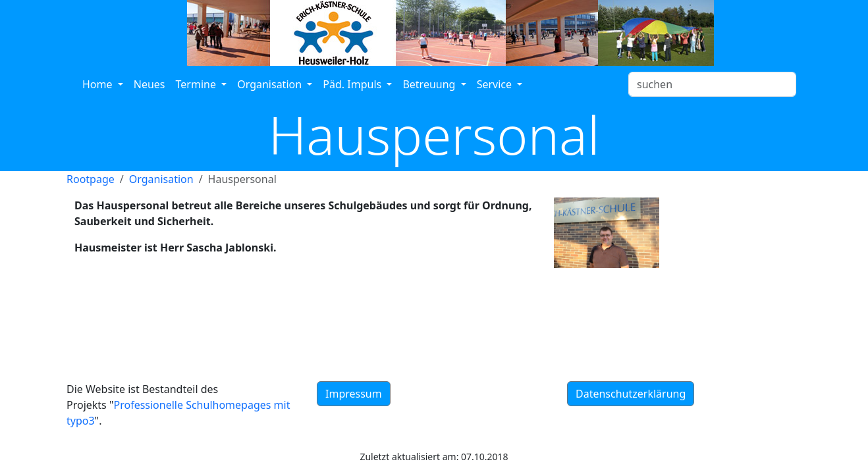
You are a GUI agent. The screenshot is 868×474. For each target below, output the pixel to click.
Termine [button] (198, 84)
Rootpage (91, 179)
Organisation (161, 179)
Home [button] (99, 84)
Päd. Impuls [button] (353, 84)
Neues (149, 84)
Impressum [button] (354, 394)
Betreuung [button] (430, 84)
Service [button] (496, 84)
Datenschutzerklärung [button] (631, 394)
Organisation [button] (271, 84)
